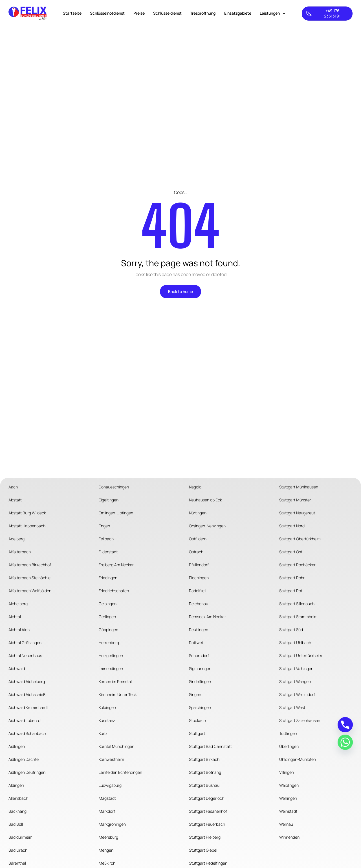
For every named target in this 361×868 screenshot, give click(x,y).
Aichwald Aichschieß (27, 694)
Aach (13, 487)
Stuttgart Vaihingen (296, 668)
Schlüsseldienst (167, 13)
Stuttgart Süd (291, 630)
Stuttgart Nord (292, 526)
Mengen (106, 850)
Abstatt (15, 500)
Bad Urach (18, 850)
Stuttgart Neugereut (297, 513)
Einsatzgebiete (238, 13)
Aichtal (15, 617)
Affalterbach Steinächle (29, 578)
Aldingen (16, 785)
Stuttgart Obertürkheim (300, 539)
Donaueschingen (114, 487)
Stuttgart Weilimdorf (297, 694)
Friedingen (108, 578)
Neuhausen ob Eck (205, 500)
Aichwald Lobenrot (25, 720)
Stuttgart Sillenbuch (297, 604)
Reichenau (199, 604)
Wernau (286, 824)
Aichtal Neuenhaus (25, 656)
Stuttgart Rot (291, 591)
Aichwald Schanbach (27, 733)
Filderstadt (108, 552)
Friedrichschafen (114, 591)
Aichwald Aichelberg (27, 681)
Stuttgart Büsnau (204, 785)
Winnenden (289, 837)
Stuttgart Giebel (203, 850)
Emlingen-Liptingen (116, 513)
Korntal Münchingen (116, 746)
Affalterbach (20, 552)
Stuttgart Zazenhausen (300, 720)
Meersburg (108, 837)
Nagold (195, 487)
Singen (195, 694)
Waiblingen (289, 785)
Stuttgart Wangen (295, 681)
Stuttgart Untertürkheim (301, 656)
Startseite (72, 13)
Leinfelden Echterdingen (120, 772)
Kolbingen (107, 707)
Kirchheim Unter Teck (118, 694)
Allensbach (18, 798)
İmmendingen (111, 668)
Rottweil (196, 643)
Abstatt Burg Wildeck (27, 513)
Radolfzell (198, 591)
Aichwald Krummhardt (28, 707)
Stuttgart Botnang (205, 772)
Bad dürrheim (20, 837)
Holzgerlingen (111, 656)
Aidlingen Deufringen (27, 772)
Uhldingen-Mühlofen (298, 759)
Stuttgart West (292, 707)
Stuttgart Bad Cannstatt (210, 746)
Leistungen (273, 14)
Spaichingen (200, 707)
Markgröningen (112, 824)
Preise (139, 13)
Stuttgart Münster (295, 500)
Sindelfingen (200, 681)
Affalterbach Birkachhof (30, 565)
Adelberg (16, 539)
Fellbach (106, 539)
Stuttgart (197, 733)
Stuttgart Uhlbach (295, 643)
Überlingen (289, 746)
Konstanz (107, 720)
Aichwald (17, 668)
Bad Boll (16, 824)
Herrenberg (109, 643)
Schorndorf (199, 656)
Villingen (287, 772)
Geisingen (108, 604)
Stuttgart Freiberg (205, 837)
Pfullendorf (199, 565)
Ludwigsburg (110, 785)
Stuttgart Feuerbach (207, 824)
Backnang (17, 811)
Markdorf (107, 811)
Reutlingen (199, 630)
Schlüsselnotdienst (107, 13)
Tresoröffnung (203, 13)
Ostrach (196, 552)
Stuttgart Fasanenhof (208, 811)
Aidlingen (17, 746)
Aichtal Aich (19, 630)
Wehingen (288, 798)
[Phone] (345, 725)
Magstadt (107, 798)
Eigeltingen (109, 500)
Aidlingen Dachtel (24, 759)
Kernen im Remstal (115, 681)
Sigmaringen (200, 668)
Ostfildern (198, 539)
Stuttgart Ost (291, 552)
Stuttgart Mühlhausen (299, 487)
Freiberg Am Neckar (116, 565)
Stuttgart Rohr (292, 578)
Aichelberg (18, 604)
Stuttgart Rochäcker (297, 565)
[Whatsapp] (345, 742)
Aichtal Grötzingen (25, 643)
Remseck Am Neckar (207, 617)
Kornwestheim (111, 759)
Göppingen (108, 630)
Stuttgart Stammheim (298, 617)
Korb (103, 733)
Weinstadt (288, 811)
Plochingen (199, 578)
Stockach (197, 720)
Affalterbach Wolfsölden (30, 591)
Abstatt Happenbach (27, 526)
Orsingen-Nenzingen (207, 526)
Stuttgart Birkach (204, 759)
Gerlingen (107, 617)
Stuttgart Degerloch (207, 798)
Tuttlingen (288, 733)
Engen (104, 526)
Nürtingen (198, 513)
